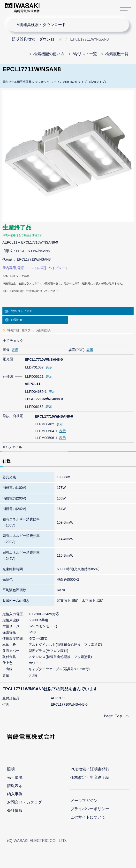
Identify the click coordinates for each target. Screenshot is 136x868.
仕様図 (8, 377)
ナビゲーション (64, 25)
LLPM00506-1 (46, 438)
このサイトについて (88, 817)
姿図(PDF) (76, 350)
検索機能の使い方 (49, 54)
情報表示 (15, 786)
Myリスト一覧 (85, 54)
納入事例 (15, 794)
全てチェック (13, 341)
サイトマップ (126, 8)
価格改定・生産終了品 (90, 777)
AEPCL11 (58, 698)
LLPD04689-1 (36, 392)
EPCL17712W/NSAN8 (34, 259)
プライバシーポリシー (90, 809)
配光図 (8, 359)
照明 (11, 769)
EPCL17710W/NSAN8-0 (69, 704)
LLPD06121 (34, 377)
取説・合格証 (13, 416)
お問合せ (17, 320)
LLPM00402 (45, 424)
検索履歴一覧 (117, 54)
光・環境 (15, 777)
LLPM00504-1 (46, 431)
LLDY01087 (34, 367)
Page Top (113, 716)
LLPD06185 (34, 407)
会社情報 (15, 811)
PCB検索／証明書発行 (90, 769)
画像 (6, 350)
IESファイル (12, 447)
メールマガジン (84, 801)
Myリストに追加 (22, 311)
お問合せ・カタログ (24, 802)
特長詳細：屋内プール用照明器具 (29, 330)
